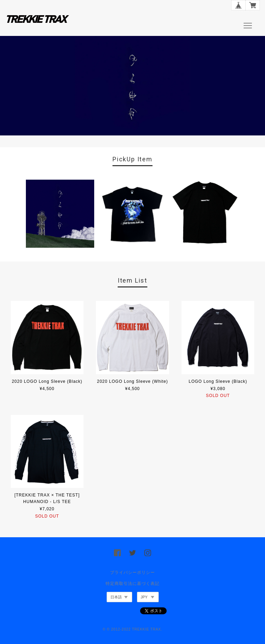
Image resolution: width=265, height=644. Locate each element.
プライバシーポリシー (132, 572)
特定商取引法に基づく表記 (132, 584)
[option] (60, 214)
